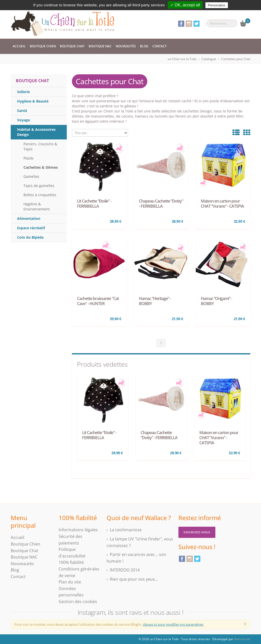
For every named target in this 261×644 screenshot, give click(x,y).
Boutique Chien (43, 46)
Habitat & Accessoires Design (36, 132)
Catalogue (209, 59)
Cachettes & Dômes (41, 167)
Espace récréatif (31, 228)
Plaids (29, 158)
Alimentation (29, 218)
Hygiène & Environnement (37, 206)
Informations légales (78, 530)
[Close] (245, 624)
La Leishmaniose (126, 530)
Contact (160, 46)
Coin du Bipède (30, 237)
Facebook (181, 24)
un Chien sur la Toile (182, 59)
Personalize (217, 5)
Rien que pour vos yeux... (134, 579)
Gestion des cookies (78, 602)
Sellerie (23, 92)
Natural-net (242, 639)
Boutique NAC (100, 46)
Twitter (197, 24)
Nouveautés (126, 46)
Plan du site (70, 582)
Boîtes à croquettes (40, 195)
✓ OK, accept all (185, 5)
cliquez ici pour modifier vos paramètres (173, 624)
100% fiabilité (71, 562)
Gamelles (31, 176)
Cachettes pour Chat (236, 59)
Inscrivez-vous (197, 532)
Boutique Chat (72, 46)
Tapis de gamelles (39, 186)
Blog (144, 46)
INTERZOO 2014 (125, 570)
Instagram (189, 24)
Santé (22, 111)
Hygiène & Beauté (33, 101)
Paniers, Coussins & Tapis (40, 146)
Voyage (23, 120)
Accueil (19, 46)
